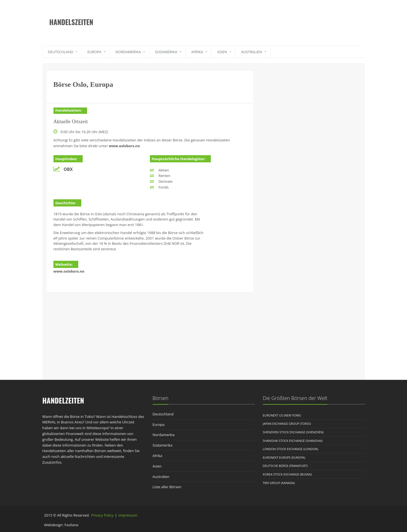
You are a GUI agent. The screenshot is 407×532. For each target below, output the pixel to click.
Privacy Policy (102, 515)
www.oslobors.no (124, 146)
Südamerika (166, 52)
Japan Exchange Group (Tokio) (287, 424)
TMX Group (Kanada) (279, 483)
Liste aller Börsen (167, 487)
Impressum (128, 515)
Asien (222, 52)
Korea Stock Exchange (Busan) (287, 474)
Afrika (197, 52)
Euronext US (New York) (282, 415)
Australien (252, 52)
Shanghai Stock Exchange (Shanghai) (293, 441)
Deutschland (61, 52)
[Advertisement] (231, 18)
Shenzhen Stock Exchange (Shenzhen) (293, 432)
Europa (94, 52)
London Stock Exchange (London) (291, 449)
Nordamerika (128, 52)
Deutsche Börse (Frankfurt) (285, 466)
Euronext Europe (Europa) (284, 457)
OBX (68, 169)
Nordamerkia (164, 435)
